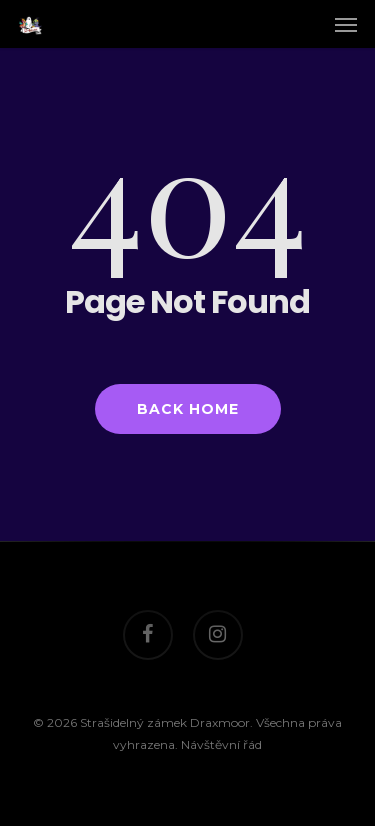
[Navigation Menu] (346, 24)
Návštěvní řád (221, 744)
